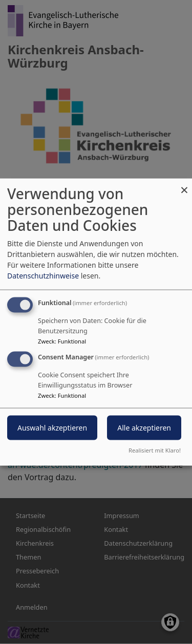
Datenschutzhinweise (43, 276)
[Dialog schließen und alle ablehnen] (184, 185)
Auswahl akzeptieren (52, 428)
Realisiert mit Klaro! (155, 450)
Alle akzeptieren (144, 428)
